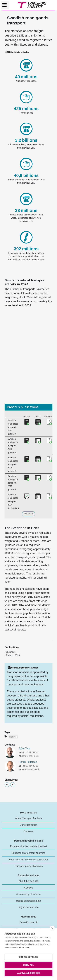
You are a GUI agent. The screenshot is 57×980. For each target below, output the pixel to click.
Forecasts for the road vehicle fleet (29, 846)
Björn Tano (25, 748)
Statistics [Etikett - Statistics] (13, 737)
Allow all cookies (28, 973)
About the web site (29, 881)
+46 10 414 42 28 (28, 752)
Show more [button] (28, 514)
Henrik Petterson (28, 762)
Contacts (28, 832)
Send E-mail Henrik (29, 769)
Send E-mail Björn (29, 756)
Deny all (28, 965)
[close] (52, 928)
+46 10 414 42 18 (28, 766)
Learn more (24, 947)
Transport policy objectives (29, 866)
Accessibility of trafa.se (28, 894)
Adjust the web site (28, 907)
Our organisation (28, 825)
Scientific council (28, 922)
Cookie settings (29, 957)
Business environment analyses (29, 853)
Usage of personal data (28, 901)
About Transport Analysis (28, 818)
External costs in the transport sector (29, 860)
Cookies (28, 888)
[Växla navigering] (5, 5)
